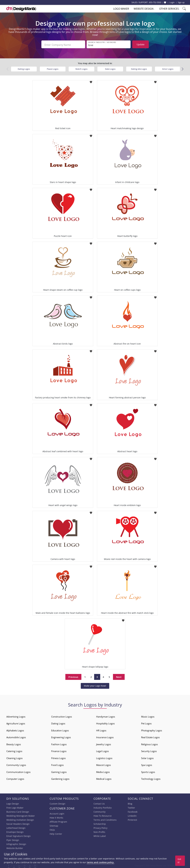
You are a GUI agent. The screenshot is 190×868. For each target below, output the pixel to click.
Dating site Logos (139, 68)
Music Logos (148, 716)
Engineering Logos (61, 736)
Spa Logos (147, 764)
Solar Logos (147, 757)
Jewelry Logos (104, 743)
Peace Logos (53, 68)
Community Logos (16, 764)
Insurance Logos (105, 736)
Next (119, 676)
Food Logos (57, 764)
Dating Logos (24, 68)
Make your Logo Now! (95, 685)
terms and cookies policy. (101, 862)
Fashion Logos (59, 743)
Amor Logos (168, 68)
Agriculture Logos (16, 723)
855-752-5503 (155, 2)
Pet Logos (146, 723)
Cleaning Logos (14, 757)
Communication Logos (18, 771)
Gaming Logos (59, 771)
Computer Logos (15, 778)
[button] (183, 68)
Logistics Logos (104, 757)
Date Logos (110, 68)
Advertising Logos (16, 716)
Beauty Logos (14, 743)
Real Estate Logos (150, 736)
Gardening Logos (60, 778)
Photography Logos (152, 730)
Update (141, 44)
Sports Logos (148, 771)
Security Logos (149, 750)
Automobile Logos (16, 736)
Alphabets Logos (15, 730)
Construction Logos (62, 716)
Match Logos (81, 68)
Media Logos (103, 771)
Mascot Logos (103, 764)
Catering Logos (14, 750)
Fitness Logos (58, 757)
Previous (73, 676)
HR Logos (101, 730)
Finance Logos (59, 750)
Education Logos (60, 730)
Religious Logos (149, 743)
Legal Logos (102, 750)
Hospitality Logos (105, 723)
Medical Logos (104, 778)
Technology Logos (151, 778)
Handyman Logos (106, 716)
